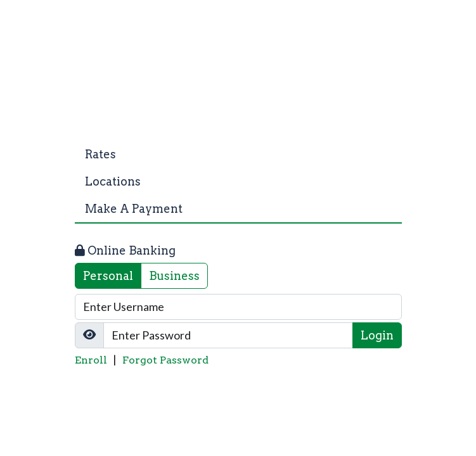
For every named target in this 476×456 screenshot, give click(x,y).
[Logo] (238, 83)
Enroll (91, 360)
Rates (100, 154)
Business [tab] (174, 276)
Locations (113, 181)
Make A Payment (134, 209)
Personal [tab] (108, 276)
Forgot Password (165, 360)
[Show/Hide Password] (89, 335)
